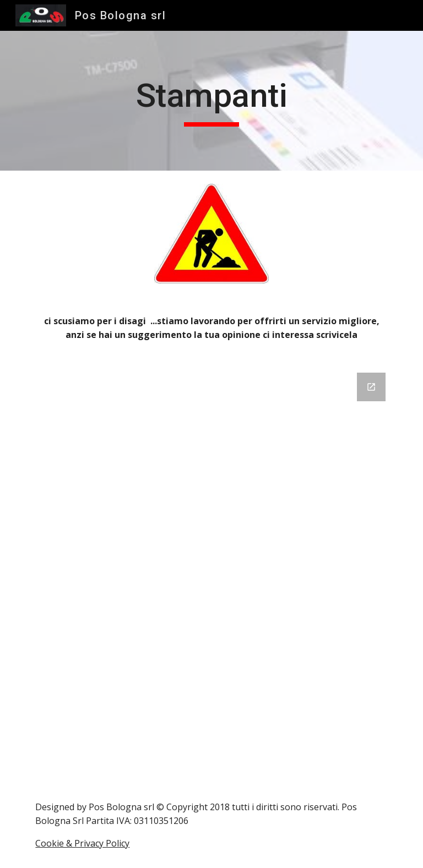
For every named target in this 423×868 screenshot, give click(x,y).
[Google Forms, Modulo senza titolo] (211, 571)
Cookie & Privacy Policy (82, 843)
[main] (211, 101)
